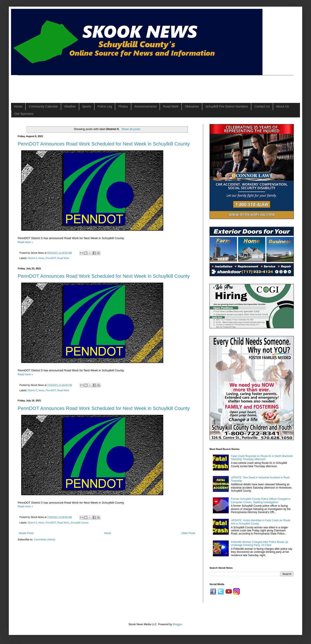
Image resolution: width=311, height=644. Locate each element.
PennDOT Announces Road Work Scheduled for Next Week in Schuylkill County (104, 144)
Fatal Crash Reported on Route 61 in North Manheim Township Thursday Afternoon (262, 458)
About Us (283, 106)
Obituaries (192, 106)
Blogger (177, 624)
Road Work (171, 106)
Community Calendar (43, 106)
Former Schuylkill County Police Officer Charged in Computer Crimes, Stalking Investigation (261, 500)
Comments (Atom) (44, 540)
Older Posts (188, 533)
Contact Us (262, 106)
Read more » (25, 242)
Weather (70, 106)
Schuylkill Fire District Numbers (227, 106)
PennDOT (51, 258)
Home (18, 106)
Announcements (145, 106)
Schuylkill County (79, 523)
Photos (123, 106)
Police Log (105, 106)
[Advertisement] (98, 85)
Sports (87, 106)
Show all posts (131, 129)
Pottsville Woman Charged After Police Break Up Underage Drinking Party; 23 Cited (259, 544)
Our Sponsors (24, 114)
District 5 (32, 258)
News (41, 258)
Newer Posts (26, 533)
